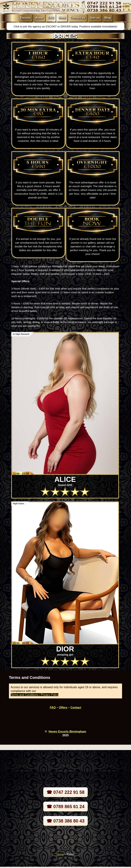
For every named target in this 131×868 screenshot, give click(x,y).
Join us (95, 18)
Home (60, 854)
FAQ (51, 18)
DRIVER (66, 26)
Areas (39, 18)
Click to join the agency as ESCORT (36, 26)
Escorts (26, 18)
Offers (63, 707)
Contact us (78, 18)
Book (62, 18)
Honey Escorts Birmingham (67, 731)
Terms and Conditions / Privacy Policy (35, 695)
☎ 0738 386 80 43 (65, 821)
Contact (76, 707)
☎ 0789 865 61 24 (65, 807)
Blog (108, 18)
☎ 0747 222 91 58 (65, 792)
